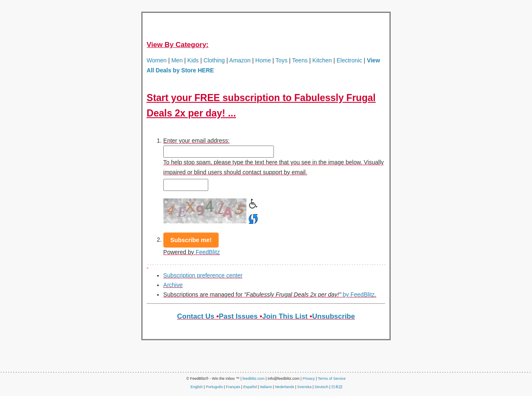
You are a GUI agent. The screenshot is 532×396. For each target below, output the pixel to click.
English (197, 387)
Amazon (239, 60)
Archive (173, 285)
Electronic (349, 60)
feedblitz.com (254, 379)
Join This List (285, 316)
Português (214, 387)
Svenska (304, 387)
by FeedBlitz (359, 295)
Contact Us (196, 316)
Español (250, 387)
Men (177, 60)
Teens (300, 60)
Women (157, 60)
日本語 (337, 387)
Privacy (309, 379)
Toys (282, 60)
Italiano (266, 387)
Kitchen (322, 60)
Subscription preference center (203, 275)
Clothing (214, 60)
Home (263, 60)
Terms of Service (332, 379)
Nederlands (285, 387)
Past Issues (238, 316)
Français (233, 387)
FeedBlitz (208, 252)
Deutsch (321, 387)
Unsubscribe (334, 316)
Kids (193, 60)
